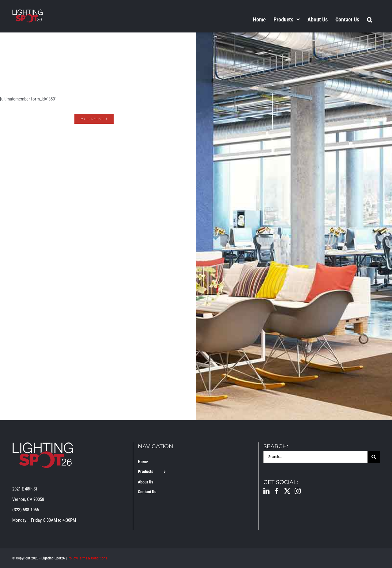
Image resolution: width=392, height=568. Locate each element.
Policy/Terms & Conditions (87, 558)
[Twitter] (287, 491)
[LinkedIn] (266, 491)
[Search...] (315, 457)
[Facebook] (277, 491)
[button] (369, 19)
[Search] (374, 457)
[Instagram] (298, 491)
